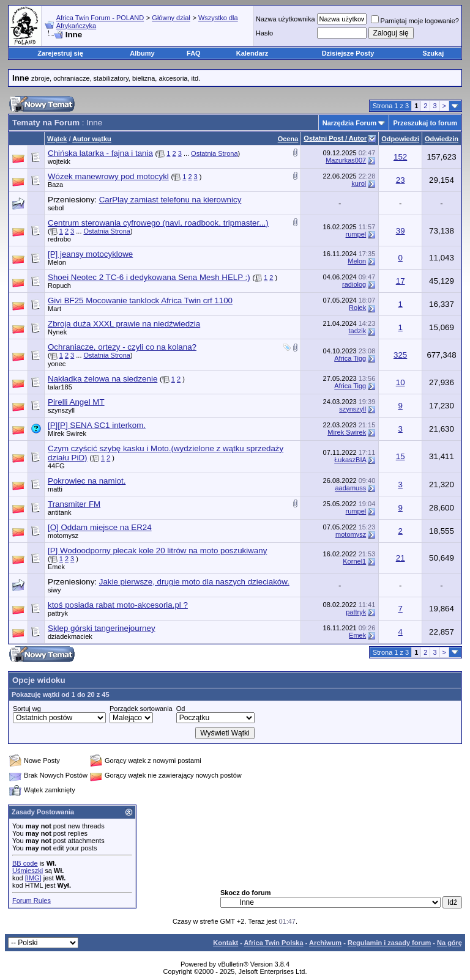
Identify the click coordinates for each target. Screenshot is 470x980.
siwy (54, 590)
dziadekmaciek (70, 636)
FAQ (194, 53)
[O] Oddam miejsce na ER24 (100, 527)
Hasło (264, 33)
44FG (56, 466)
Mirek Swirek (67, 433)
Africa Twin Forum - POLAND (100, 18)
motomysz (63, 536)
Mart (54, 309)
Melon (57, 262)
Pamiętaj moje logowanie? (415, 21)
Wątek (57, 139)
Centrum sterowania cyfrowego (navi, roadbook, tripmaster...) (158, 223)
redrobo (59, 239)
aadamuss (350, 488)
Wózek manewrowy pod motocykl (108, 176)
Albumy (142, 53)
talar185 (60, 387)
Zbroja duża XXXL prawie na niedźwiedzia (124, 324)
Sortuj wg (27, 709)
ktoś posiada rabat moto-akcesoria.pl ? (118, 605)
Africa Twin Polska (274, 943)
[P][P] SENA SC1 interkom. (97, 425)
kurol (359, 183)
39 (401, 231)
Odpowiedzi (400, 139)
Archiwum (325, 943)
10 (401, 382)
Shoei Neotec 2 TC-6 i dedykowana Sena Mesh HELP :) (149, 277)
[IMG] (33, 878)
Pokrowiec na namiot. (87, 481)
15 (401, 456)
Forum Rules (32, 901)
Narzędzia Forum (350, 123)
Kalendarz (252, 53)
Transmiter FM (74, 504)
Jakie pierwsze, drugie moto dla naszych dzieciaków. (194, 582)
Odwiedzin (442, 139)
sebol (56, 208)
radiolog (354, 284)
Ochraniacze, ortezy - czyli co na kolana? (122, 347)
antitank (60, 512)
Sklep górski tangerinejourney (102, 628)
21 (401, 558)
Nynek (57, 332)
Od (181, 709)
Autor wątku (92, 139)
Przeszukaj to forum (425, 123)
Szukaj (433, 53)
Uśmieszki (28, 871)
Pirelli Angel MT (76, 402)
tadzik (357, 331)
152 (400, 157)
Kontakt (226, 943)
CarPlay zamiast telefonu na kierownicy (170, 200)
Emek (56, 567)
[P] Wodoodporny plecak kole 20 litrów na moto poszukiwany (157, 551)
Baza (55, 185)
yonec (57, 364)
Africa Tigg (350, 358)
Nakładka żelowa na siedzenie (103, 379)
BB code (25, 863)
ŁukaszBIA (350, 460)
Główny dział (171, 18)
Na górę (449, 943)
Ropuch (59, 286)
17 (401, 281)
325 (400, 355)
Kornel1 (354, 561)
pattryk (58, 613)
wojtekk (59, 161)
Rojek (357, 308)
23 (401, 180)
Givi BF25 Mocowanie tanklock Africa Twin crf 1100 (140, 300)
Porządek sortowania (141, 709)
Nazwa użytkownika (285, 19)
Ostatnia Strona (214, 153)
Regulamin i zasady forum (389, 943)
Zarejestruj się (60, 53)
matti (55, 489)
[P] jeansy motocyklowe (90, 254)
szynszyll (61, 410)
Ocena (288, 139)
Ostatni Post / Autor (335, 138)
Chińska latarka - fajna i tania (100, 153)
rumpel (356, 234)
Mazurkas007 (346, 160)
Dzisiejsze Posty (348, 53)
